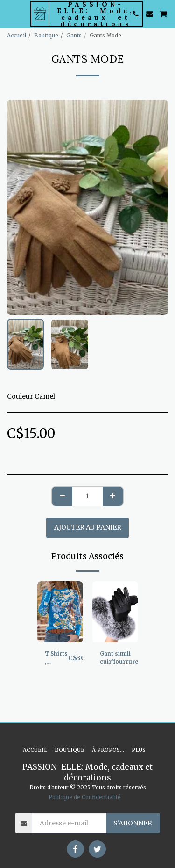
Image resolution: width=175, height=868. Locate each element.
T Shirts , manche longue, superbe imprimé (56, 658)
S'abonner (133, 823)
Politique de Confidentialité (85, 797)
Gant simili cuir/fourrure (119, 658)
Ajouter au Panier (88, 527)
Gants (74, 36)
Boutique (46, 36)
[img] (60, 612)
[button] (10, 13)
